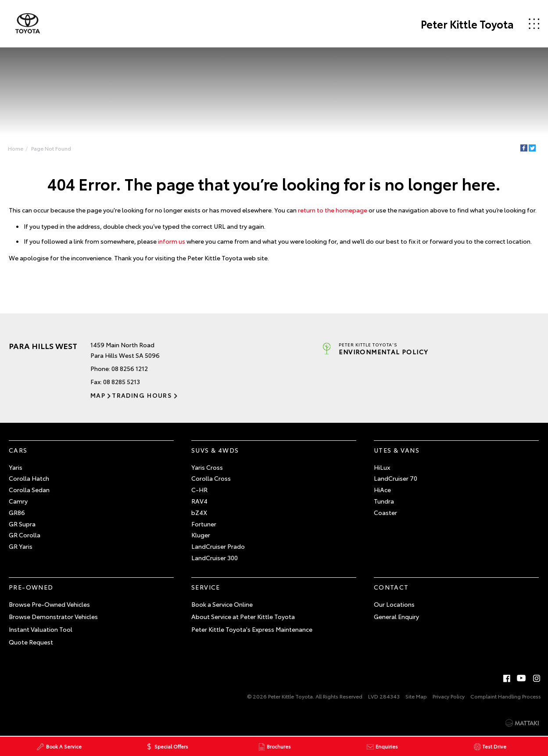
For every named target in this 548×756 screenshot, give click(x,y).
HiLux (382, 467)
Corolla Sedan (29, 490)
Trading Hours (142, 395)
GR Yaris (21, 546)
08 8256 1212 (130, 368)
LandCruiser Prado (218, 546)
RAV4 (199, 501)
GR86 (17, 512)
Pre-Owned (31, 587)
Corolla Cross (211, 478)
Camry (18, 501)
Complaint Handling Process (506, 696)
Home (16, 148)
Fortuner (204, 524)
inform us (172, 241)
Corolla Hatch (29, 478)
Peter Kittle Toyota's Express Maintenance (252, 629)
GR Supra (22, 524)
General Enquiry (396, 616)
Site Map (416, 696)
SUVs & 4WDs (215, 450)
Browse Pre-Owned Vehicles (49, 604)
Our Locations (394, 604)
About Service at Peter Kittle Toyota (243, 616)
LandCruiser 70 (396, 478)
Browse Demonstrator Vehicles (53, 616)
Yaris (16, 467)
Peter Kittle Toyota (467, 24)
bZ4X (199, 512)
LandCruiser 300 (215, 558)
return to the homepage (333, 210)
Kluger (201, 535)
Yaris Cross (207, 467)
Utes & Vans (397, 450)
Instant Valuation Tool (41, 629)
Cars (18, 450)
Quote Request (31, 642)
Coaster (385, 512)
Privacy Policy (449, 696)
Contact (391, 587)
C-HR (199, 490)
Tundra (384, 501)
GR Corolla (25, 535)
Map (98, 395)
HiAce (382, 490)
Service (206, 587)
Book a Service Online (222, 604)
